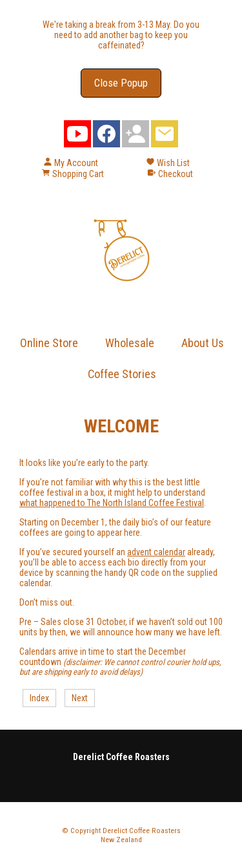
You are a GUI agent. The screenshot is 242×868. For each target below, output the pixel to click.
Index (39, 698)
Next (80, 698)
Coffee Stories (122, 374)
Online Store (49, 343)
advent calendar (156, 552)
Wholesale (130, 343)
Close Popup (121, 83)
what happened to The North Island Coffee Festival (112, 503)
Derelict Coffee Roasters (142, 831)
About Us (203, 343)
